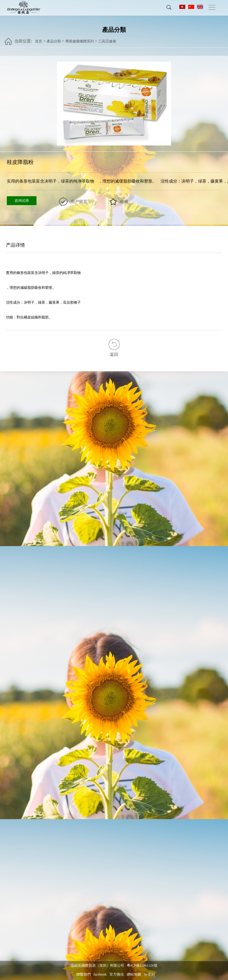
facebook (100, 974)
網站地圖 (134, 974)
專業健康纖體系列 (80, 39)
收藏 (124, 202)
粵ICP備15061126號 (142, 965)
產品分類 (54, 39)
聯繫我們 (83, 974)
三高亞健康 (107, 39)
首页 (39, 39)
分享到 (149, 974)
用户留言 (79, 202)
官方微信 (117, 974)
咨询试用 (22, 201)
